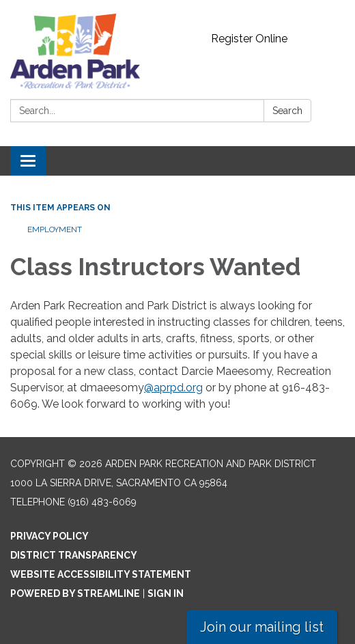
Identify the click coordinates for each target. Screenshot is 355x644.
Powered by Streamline (75, 593)
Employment (55, 229)
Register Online (249, 39)
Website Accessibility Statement (101, 574)
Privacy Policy (49, 536)
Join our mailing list (262, 627)
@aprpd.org (173, 388)
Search (287, 111)
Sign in (166, 593)
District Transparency (74, 555)
